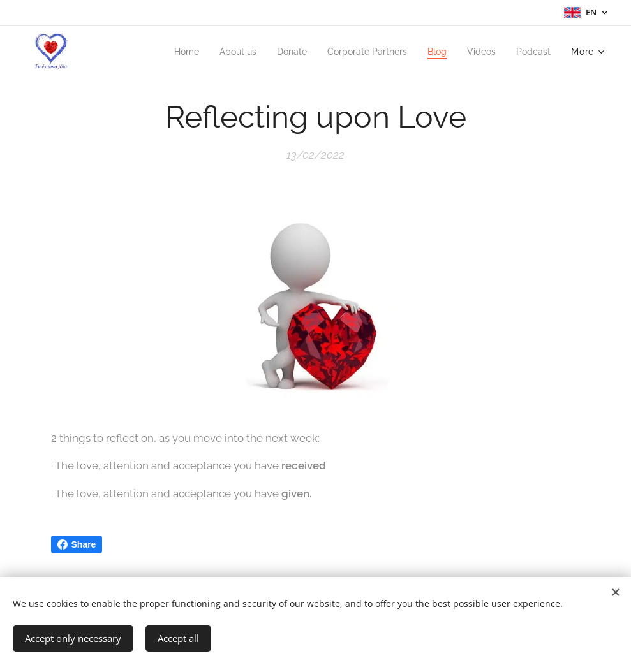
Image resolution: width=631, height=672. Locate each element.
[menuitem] (167, 52)
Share (77, 544)
